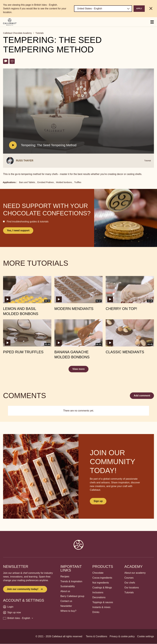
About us (65, 591)
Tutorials (39, 33)
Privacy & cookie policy (122, 636)
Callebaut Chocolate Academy (17, 33)
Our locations (132, 588)
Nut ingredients (101, 583)
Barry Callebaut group (72, 596)
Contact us (66, 601)
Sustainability (68, 586)
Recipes (65, 576)
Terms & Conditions (97, 636)
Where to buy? (68, 611)
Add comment (142, 396)
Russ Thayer (25, 161)
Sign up (98, 501)
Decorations (99, 597)
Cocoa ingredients (102, 578)
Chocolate (98, 573)
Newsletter (66, 606)
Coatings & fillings (102, 588)
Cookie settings (146, 636)
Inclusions (98, 592)
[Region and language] (103, 9)
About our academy (135, 573)
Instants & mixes (101, 607)
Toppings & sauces (103, 602)
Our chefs (130, 583)
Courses (129, 578)
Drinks (96, 612)
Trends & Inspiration (71, 581)
